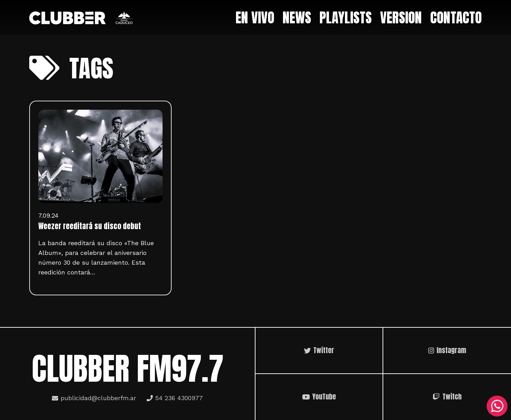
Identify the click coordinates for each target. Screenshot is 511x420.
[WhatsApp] (497, 406)
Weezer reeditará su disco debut (90, 226)
